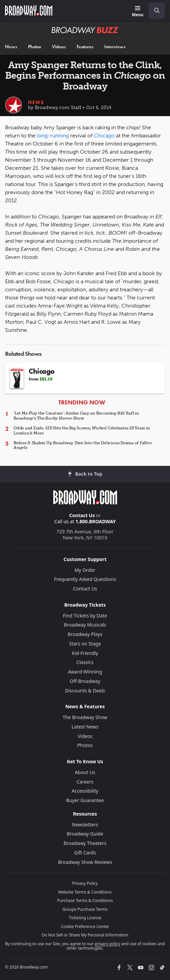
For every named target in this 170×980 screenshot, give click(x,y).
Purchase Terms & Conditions (85, 900)
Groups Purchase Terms (85, 909)
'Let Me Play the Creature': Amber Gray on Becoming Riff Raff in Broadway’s (76, 416)
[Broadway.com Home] (29, 10)
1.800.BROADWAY (96, 521)
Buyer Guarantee (85, 800)
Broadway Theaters (85, 843)
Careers (85, 782)
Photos (35, 47)
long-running (53, 136)
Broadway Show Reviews (85, 862)
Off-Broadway (85, 681)
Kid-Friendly (85, 653)
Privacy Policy (85, 883)
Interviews (115, 47)
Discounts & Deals (85, 691)
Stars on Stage (85, 644)
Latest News (85, 727)
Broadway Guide (85, 834)
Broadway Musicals (85, 625)
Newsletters (85, 825)
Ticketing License (85, 918)
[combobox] (154, 10)
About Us (85, 772)
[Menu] (138, 12)
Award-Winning (85, 672)
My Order (85, 570)
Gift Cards (85, 853)
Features (85, 47)
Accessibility (85, 791)
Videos (59, 47)
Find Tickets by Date (85, 616)
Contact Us (82, 515)
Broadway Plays (85, 634)
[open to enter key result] (157, 10)
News (11, 47)
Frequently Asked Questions (85, 579)
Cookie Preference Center (85, 926)
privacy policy (107, 944)
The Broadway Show (85, 717)
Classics (85, 662)
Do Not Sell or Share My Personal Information (85, 935)
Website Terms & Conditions (85, 892)
